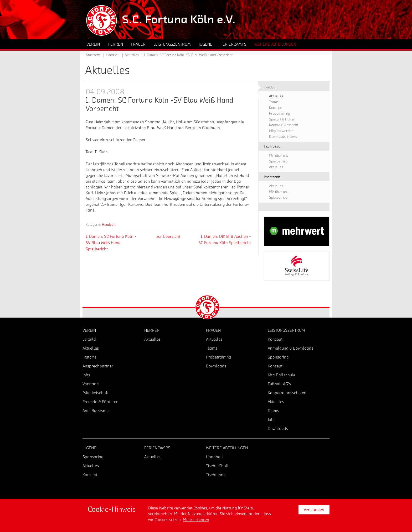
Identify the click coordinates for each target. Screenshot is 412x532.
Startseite (93, 55)
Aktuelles (132, 55)
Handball (109, 225)
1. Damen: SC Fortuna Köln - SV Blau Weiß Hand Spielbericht (111, 243)
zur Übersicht (168, 236)
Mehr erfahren (196, 520)
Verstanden (314, 510)
